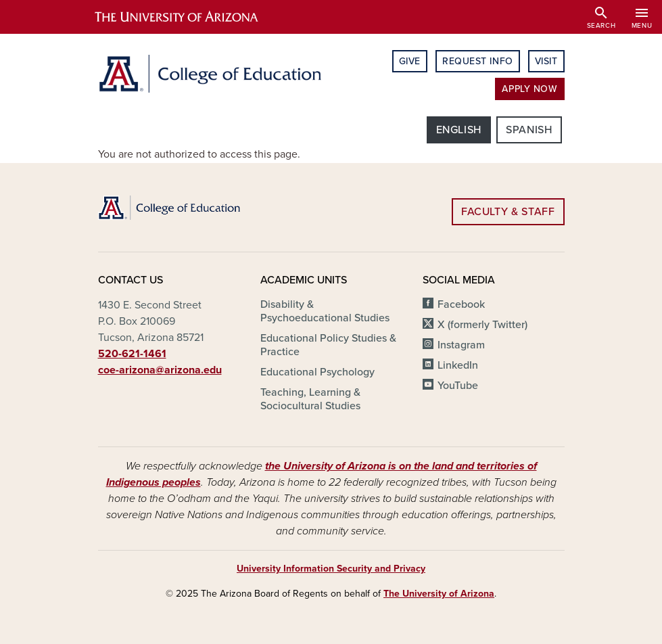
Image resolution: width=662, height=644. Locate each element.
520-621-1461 (132, 354)
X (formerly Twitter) (482, 325)
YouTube (458, 386)
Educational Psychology (317, 372)
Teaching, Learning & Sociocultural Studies (310, 399)
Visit (546, 61)
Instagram (461, 345)
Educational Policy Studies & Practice (328, 345)
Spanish (529, 130)
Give (410, 61)
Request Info (478, 61)
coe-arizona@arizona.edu (160, 370)
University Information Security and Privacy (331, 569)
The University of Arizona (439, 594)
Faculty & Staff (508, 212)
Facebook (461, 304)
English (459, 130)
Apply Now (529, 89)
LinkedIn (458, 365)
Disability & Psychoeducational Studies (325, 311)
